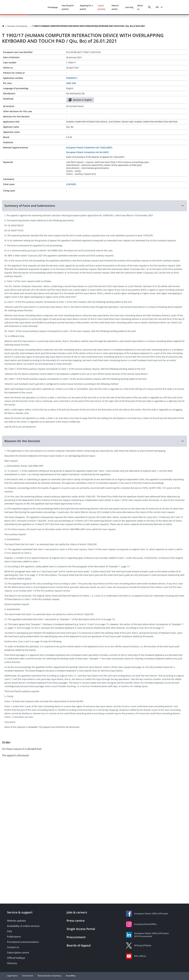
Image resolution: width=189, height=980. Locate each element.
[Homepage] (3, 26)
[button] (94, 206)
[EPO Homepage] (34, 7)
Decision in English (80, 100)
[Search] (150, 7)
